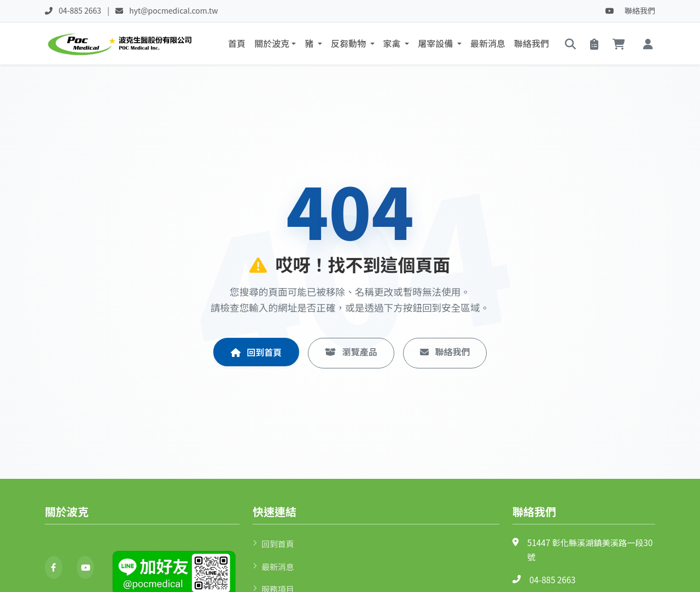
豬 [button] (310, 44)
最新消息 (488, 44)
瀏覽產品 (351, 355)
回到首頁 (256, 355)
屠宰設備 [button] (436, 44)
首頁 (237, 44)
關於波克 (272, 44)
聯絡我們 (640, 10)
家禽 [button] (393, 44)
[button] (648, 44)
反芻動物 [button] (349, 44)
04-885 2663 (553, 581)
